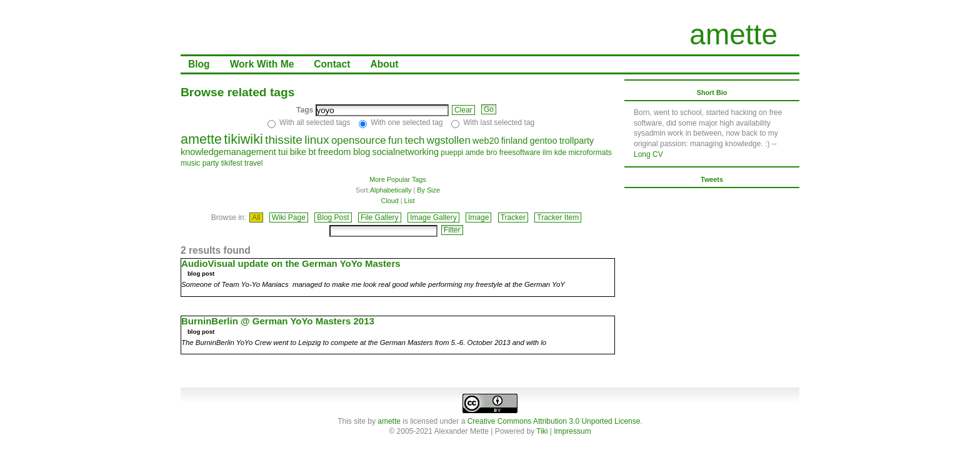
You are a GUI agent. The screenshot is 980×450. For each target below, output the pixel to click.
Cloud (390, 201)
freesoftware (520, 152)
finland (514, 141)
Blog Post (333, 217)
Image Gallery (433, 217)
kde (560, 152)
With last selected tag (499, 122)
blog (362, 152)
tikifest (232, 163)
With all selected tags (315, 122)
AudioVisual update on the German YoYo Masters (291, 263)
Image (478, 217)
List (410, 201)
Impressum (572, 431)
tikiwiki (243, 139)
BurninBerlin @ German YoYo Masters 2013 (278, 321)
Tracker (513, 217)
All (256, 217)
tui (283, 152)
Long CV (648, 154)
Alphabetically (391, 190)
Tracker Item (558, 217)
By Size (428, 190)
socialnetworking (406, 152)
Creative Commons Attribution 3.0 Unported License (554, 421)
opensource (359, 140)
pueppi (452, 152)
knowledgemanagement (228, 152)
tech (415, 140)
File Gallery (380, 217)
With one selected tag (407, 122)
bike (298, 152)
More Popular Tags (397, 179)
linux (317, 140)
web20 (486, 141)
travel (253, 163)
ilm (547, 152)
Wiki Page (289, 217)
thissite (284, 140)
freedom (335, 152)
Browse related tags (237, 92)
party (211, 163)
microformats (590, 152)
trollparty (577, 141)
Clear (463, 110)
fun (395, 140)
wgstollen (449, 140)
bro (492, 152)
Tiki (542, 431)
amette (733, 34)
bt (312, 152)
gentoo (544, 141)
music (190, 163)
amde (475, 152)
